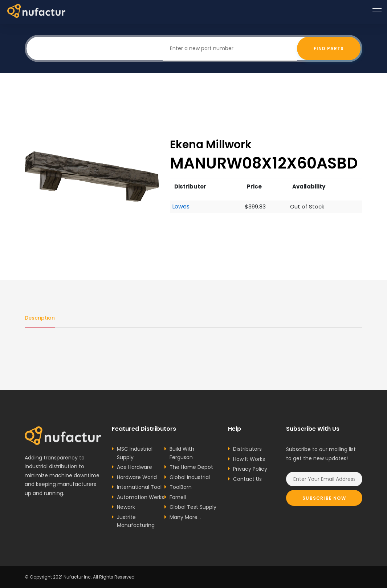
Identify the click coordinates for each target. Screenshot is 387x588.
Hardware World (137, 477)
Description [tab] (40, 318)
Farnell (178, 497)
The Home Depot (191, 467)
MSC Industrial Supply (135, 453)
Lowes (181, 207)
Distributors (247, 449)
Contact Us (247, 479)
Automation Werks (140, 497)
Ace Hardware (135, 467)
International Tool (139, 487)
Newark (126, 507)
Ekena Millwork (211, 144)
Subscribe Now (324, 498)
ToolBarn (181, 487)
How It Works (249, 459)
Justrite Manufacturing (136, 521)
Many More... (185, 517)
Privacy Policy (250, 469)
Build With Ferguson (182, 453)
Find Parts (329, 48)
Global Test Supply (193, 507)
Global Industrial (190, 477)
